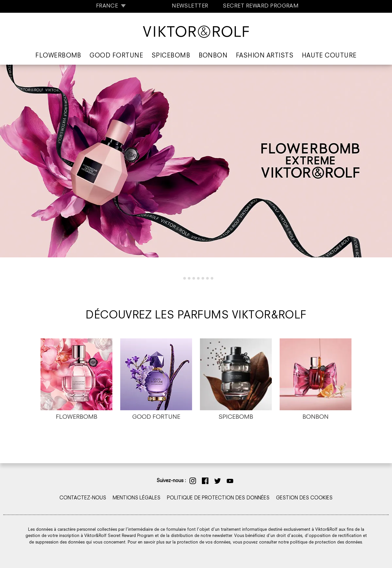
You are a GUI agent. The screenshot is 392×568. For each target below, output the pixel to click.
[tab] (180, 278)
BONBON (316, 417)
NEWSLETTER (190, 6)
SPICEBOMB (236, 417)
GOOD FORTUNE (156, 417)
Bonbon (213, 56)
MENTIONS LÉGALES (137, 498)
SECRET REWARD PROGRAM (261, 6)
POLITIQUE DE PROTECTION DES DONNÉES (218, 498)
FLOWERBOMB (77, 417)
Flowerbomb (58, 56)
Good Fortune (116, 56)
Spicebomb (171, 56)
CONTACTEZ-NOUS (83, 498)
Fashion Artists (265, 56)
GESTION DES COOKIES (304, 498)
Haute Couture (329, 56)
